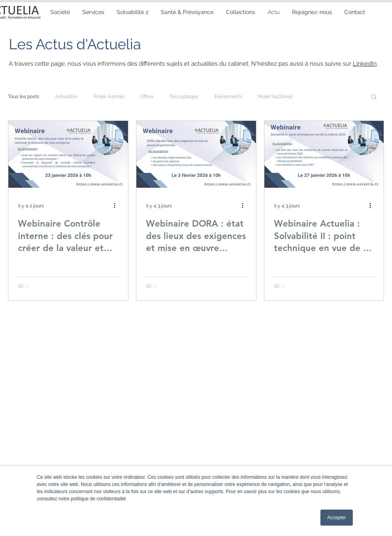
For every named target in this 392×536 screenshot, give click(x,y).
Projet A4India (109, 96)
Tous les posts (24, 96)
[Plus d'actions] (117, 206)
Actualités (66, 96)
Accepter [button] (337, 518)
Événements (228, 96)
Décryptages (184, 96)
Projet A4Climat (275, 96)
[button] (187, 12)
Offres (147, 96)
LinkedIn (365, 64)
